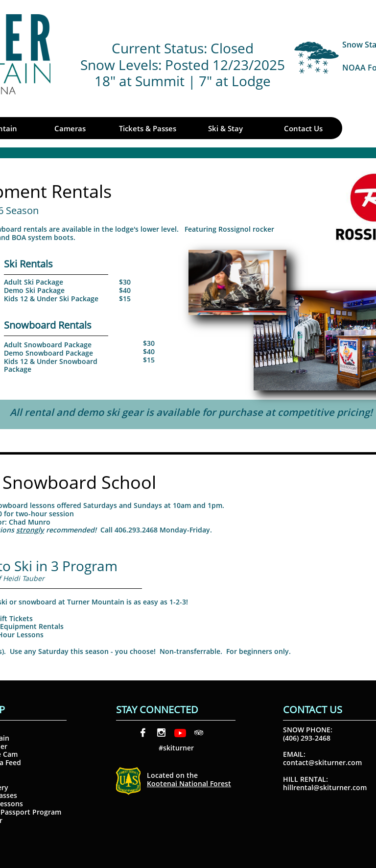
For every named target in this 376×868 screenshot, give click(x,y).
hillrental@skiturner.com (325, 787)
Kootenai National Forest (189, 784)
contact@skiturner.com (322, 762)
